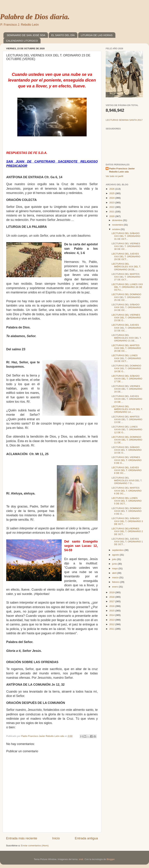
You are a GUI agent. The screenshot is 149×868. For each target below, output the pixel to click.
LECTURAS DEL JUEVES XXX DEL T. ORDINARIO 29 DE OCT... (126, 257)
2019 (112, 592)
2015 (112, 611)
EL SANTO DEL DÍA (63, 35)
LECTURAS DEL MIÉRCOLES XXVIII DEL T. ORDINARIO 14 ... (127, 409)
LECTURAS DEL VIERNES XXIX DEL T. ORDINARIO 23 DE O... (126, 318)
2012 (112, 624)
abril (115, 573)
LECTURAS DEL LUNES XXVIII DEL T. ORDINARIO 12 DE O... (127, 429)
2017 (112, 601)
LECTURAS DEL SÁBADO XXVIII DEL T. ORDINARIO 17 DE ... (127, 379)
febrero (116, 582)
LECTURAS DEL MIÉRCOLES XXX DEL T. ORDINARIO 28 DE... (126, 267)
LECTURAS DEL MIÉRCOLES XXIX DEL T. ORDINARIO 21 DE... (127, 338)
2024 (112, 198)
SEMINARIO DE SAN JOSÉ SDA (26, 35)
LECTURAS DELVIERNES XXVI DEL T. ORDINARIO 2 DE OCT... (127, 531)
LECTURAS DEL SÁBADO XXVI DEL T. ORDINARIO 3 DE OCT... (127, 521)
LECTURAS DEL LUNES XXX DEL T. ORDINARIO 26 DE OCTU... (127, 287)
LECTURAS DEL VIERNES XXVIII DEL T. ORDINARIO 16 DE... (127, 389)
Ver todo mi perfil (114, 176)
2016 (112, 606)
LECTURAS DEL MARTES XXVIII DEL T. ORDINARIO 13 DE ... (127, 419)
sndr (81, 859)
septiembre (118, 550)
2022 (112, 207)
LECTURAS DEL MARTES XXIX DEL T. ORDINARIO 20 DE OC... (126, 348)
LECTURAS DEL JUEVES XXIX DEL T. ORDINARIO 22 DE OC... (126, 328)
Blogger (111, 859)
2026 (112, 189)
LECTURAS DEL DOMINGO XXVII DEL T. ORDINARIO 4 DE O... (127, 511)
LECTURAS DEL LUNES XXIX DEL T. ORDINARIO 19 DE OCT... (126, 358)
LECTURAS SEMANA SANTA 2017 (124, 120)
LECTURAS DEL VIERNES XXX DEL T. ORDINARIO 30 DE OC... (126, 246)
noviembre (118, 225)
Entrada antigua (86, 838)
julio (115, 559)
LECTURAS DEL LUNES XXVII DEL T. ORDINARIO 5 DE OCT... (127, 501)
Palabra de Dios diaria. (35, 17)
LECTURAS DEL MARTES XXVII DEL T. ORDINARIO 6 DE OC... (127, 491)
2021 (112, 212)
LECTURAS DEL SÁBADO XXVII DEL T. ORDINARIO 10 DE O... (127, 450)
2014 (112, 615)
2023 (112, 203)
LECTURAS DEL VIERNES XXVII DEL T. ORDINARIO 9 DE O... (127, 460)
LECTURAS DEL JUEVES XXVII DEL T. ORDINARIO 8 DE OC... (127, 470)
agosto (116, 555)
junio (115, 564)
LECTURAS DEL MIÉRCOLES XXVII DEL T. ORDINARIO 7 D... (127, 480)
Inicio (56, 838)
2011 (112, 629)
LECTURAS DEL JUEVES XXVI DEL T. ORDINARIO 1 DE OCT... (127, 542)
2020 (112, 216)
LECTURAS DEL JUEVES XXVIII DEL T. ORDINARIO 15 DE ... (127, 399)
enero (115, 587)
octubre (116, 229)
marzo (116, 577)
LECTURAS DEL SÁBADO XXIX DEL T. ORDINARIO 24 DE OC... (126, 307)
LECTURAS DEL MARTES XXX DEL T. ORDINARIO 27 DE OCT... (126, 277)
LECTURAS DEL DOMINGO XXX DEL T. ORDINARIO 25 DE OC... (126, 297)
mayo (115, 568)
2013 (112, 620)
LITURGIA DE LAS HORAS (97, 35)
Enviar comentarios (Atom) (35, 846)
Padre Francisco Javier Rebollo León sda (122, 170)
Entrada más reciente (22, 838)
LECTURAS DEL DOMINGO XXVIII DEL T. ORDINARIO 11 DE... (127, 440)
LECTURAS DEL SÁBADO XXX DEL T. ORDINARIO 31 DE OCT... (126, 236)
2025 (112, 193)
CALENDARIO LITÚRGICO (22, 41)
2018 (112, 597)
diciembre (117, 220)
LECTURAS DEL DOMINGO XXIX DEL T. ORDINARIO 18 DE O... (126, 368)
